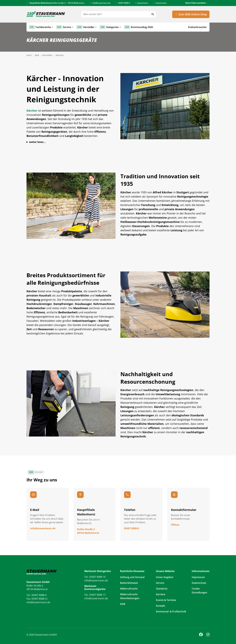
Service (67, 27)
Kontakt (160, 606)
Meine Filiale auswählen (196, 3)
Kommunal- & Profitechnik (171, 611)
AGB (123, 604)
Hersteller (89, 27)
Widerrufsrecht (129, 589)
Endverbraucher (197, 27)
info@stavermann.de (100, 3)
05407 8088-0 (123, 3)
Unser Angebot (165, 577)
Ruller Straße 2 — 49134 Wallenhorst (55, 3)
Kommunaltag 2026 (142, 27)
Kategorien (113, 27)
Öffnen (175, 525)
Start (29, 55)
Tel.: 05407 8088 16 (95, 577)
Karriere (161, 594)
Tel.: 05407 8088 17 (95, 595)
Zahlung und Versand (132, 577)
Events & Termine (166, 600)
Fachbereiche (43, 27)
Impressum (198, 577)
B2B (37, 55)
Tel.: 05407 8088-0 (36, 595)
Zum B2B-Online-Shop (191, 14)
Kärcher (60, 55)
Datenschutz (199, 583)
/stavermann (141, 3)
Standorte (162, 589)
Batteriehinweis (129, 583)
